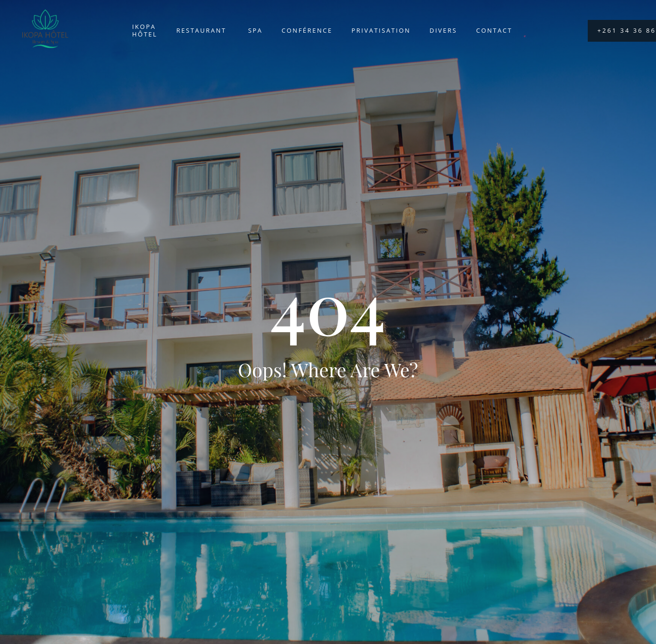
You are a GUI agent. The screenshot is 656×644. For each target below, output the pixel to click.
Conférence (307, 30)
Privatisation (381, 30)
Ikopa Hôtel (145, 30)
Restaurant (203, 30)
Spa (255, 30)
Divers (443, 30)
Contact (494, 30)
